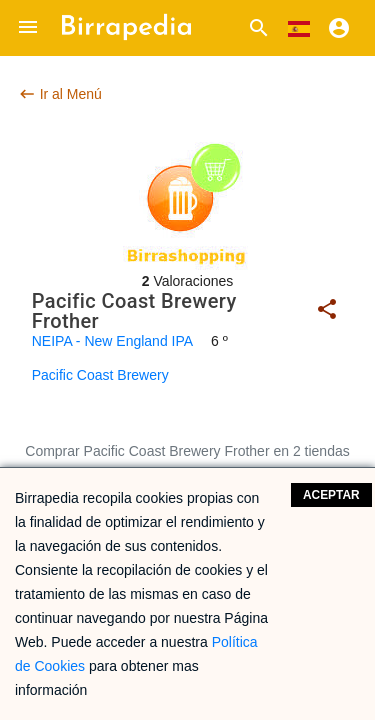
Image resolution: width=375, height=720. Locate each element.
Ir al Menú (60, 94)
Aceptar (331, 495)
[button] (28, 28)
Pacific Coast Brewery (100, 375)
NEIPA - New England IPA (112, 341)
